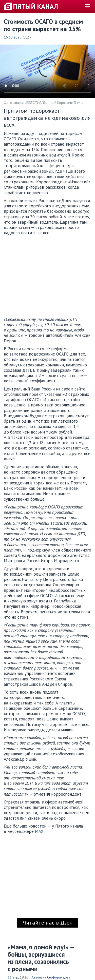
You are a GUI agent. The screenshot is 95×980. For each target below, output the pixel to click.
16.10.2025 (13, 37)
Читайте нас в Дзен (48, 923)
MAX (39, 831)
